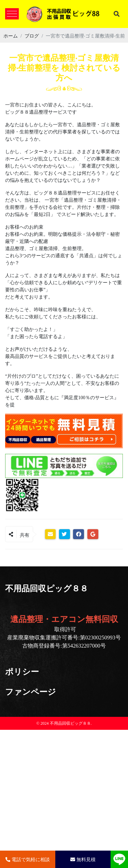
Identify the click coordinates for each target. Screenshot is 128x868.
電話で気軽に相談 (28, 859)
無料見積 (83, 859)
